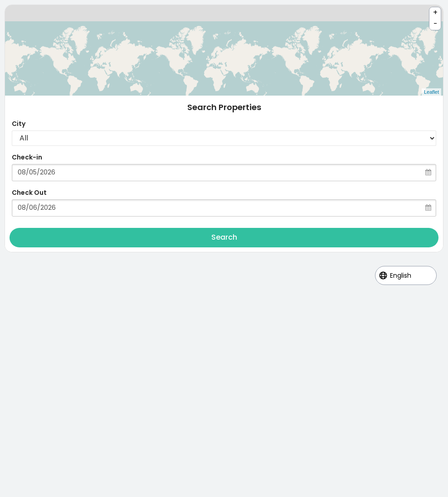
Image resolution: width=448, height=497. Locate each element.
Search (224, 237)
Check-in (27, 157)
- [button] (436, 24)
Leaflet (431, 92)
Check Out (29, 193)
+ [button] (435, 12)
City (19, 124)
